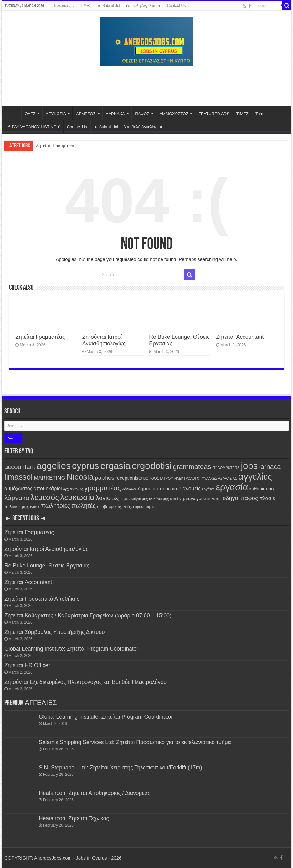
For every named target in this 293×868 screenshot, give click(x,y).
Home (13, 113)
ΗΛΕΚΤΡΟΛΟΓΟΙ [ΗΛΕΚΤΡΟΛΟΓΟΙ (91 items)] (187, 478)
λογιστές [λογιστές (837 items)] (107, 498)
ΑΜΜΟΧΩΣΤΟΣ (174, 114)
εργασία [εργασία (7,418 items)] (232, 487)
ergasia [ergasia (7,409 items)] (116, 466)
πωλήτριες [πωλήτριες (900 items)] (56, 506)
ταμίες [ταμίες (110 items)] (150, 507)
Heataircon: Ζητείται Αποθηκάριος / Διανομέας (95, 793)
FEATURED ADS (214, 114)
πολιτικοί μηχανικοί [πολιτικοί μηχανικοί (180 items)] (22, 506)
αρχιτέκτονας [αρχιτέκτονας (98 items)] (73, 489)
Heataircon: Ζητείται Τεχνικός (74, 818)
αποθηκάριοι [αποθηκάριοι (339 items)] (48, 488)
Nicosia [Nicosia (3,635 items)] (80, 477)
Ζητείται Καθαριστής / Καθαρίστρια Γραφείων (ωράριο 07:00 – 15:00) (88, 615)
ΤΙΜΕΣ (86, 6)
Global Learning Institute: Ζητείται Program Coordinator (71, 649)
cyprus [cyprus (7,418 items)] (85, 466)
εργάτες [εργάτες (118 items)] (208, 489)
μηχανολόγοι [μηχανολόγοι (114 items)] (131, 499)
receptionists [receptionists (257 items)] (129, 478)
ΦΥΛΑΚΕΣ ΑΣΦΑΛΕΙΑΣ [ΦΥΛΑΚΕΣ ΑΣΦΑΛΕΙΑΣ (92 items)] (219, 478)
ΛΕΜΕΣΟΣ (86, 114)
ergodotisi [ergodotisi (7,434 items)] (152, 466)
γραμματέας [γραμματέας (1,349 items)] (103, 488)
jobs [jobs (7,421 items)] (249, 466)
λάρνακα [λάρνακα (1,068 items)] (17, 498)
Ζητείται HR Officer (27, 665)
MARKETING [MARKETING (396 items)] (50, 478)
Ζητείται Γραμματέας (56, 146)
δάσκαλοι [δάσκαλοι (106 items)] (129, 489)
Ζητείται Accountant (240, 337)
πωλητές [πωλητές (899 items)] (84, 506)
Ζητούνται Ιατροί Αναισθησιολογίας (104, 340)
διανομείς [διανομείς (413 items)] (190, 489)
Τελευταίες (62, 6)
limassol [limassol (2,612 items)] (18, 477)
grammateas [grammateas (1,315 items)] (192, 467)
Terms (261, 114)
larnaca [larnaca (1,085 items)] (270, 467)
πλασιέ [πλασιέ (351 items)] (267, 498)
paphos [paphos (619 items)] (105, 478)
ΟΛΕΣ (30, 114)
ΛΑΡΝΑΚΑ (115, 114)
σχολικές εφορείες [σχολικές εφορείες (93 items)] (131, 507)
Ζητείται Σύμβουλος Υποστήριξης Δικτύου (55, 632)
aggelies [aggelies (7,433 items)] (54, 466)
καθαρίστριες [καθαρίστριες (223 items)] (262, 489)
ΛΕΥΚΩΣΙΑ (56, 114)
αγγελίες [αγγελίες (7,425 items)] (255, 476)
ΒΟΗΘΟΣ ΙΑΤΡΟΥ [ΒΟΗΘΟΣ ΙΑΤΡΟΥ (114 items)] (158, 478)
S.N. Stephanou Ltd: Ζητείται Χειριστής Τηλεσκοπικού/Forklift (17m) (121, 768)
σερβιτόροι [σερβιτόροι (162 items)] (107, 506)
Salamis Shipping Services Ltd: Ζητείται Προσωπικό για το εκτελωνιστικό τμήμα (135, 742)
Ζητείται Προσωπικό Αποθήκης (42, 599)
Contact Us (176, 6)
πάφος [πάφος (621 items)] (249, 498)
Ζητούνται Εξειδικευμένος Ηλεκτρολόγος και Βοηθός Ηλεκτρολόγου (85, 682)
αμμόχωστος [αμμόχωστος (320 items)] (18, 488)
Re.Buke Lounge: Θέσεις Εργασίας (47, 566)
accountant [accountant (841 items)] (20, 467)
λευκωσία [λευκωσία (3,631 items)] (77, 497)
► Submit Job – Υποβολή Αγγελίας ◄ (129, 6)
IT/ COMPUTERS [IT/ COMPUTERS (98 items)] (226, 468)
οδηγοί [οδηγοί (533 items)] (231, 498)
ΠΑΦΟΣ (142, 114)
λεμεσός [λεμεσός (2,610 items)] (45, 497)
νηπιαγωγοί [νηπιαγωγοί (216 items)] (191, 498)
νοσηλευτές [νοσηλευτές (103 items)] (212, 499)
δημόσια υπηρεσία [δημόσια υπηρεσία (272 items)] (158, 489)
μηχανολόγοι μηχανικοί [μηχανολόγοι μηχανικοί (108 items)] (160, 499)
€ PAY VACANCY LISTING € (34, 127)
